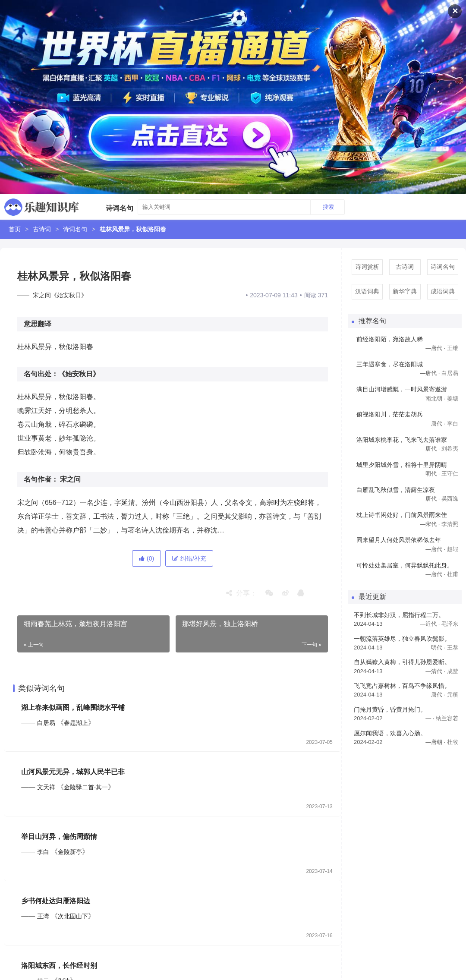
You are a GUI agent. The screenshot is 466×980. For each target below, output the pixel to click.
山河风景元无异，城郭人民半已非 (73, 772)
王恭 (453, 648)
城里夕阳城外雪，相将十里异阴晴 (402, 465)
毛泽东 (450, 624)
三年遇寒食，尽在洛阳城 (390, 364)
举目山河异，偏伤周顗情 (60, 837)
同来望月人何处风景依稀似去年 (399, 540)
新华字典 (405, 291)
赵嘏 (453, 549)
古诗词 (42, 229)
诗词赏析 (367, 267)
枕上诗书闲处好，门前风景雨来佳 (402, 515)
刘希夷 (450, 449)
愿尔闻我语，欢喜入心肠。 (390, 733)
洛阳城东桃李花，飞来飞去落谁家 (402, 440)
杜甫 (453, 574)
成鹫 (453, 671)
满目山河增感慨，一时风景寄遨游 (402, 389)
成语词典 (443, 291)
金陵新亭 (70, 852)
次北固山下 (73, 917)
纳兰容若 (447, 718)
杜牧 (453, 742)
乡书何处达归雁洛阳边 (56, 902)
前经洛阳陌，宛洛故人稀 (390, 339)
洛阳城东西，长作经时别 (60, 966)
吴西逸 (450, 499)
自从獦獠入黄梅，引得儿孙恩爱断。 (402, 662)
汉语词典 (367, 291)
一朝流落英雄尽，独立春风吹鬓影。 (402, 639)
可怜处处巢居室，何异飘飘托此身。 (405, 565)
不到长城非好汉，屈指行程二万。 (399, 615)
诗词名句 (75, 229)
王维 (453, 348)
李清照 (450, 524)
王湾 (43, 917)
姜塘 (453, 399)
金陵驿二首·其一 (86, 788)
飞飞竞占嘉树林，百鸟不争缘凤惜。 (402, 686)
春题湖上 (76, 723)
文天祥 (46, 788)
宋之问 (70, 479)
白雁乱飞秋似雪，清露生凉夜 (396, 490)
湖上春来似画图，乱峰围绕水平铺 (73, 707)
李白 (43, 852)
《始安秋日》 (79, 374)
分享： (241, 593)
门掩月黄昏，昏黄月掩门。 (390, 709)
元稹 (453, 695)
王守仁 (450, 474)
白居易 (46, 723)
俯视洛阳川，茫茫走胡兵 (390, 414)
